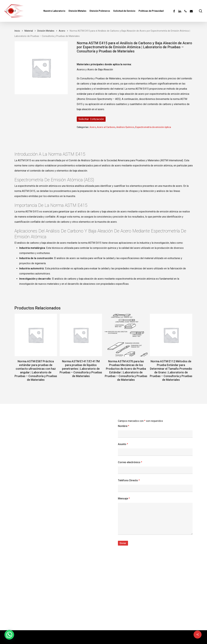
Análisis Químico (125, 127)
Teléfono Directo (129, 480)
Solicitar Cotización (91, 119)
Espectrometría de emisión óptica (153, 127)
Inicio (17, 31)
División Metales (46, 31)
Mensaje (124, 499)
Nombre (124, 426)
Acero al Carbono (106, 127)
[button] (9, 635)
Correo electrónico (130, 462)
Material (29, 31)
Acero (62, 31)
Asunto (123, 444)
